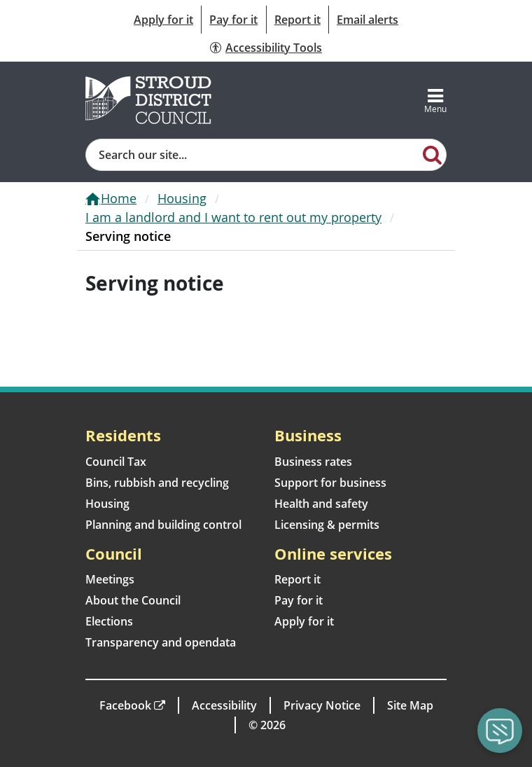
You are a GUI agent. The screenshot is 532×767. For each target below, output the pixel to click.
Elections (109, 621)
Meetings (110, 579)
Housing (182, 198)
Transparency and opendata (161, 642)
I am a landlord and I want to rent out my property (233, 217)
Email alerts (367, 20)
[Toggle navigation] (435, 100)
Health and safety (321, 504)
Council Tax (116, 462)
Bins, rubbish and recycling (157, 483)
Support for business (330, 483)
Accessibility (224, 705)
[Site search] (252, 155)
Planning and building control (163, 525)
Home (119, 198)
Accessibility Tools (274, 48)
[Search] (432, 154)
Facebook (125, 705)
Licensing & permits (327, 525)
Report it (297, 20)
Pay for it (233, 20)
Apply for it (163, 20)
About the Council (133, 600)
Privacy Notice (322, 705)
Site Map (410, 705)
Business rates (313, 462)
